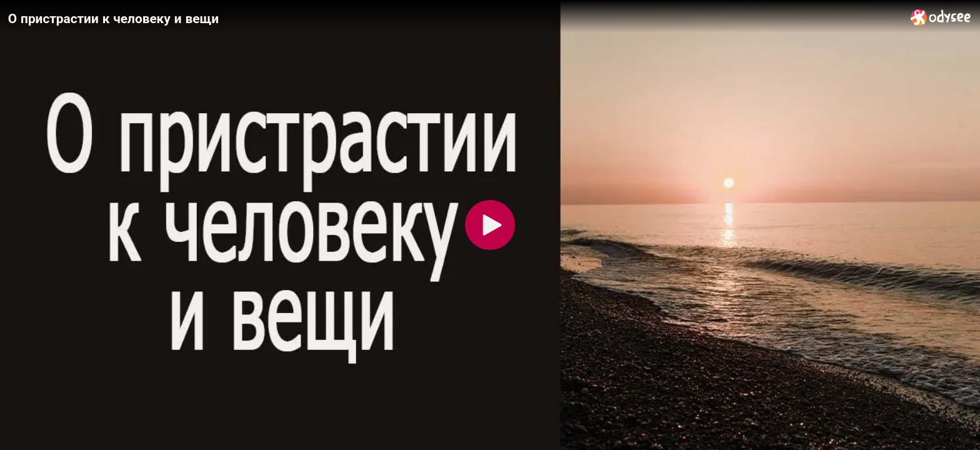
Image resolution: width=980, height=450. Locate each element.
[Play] (490, 225)
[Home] (941, 17)
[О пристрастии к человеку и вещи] (454, 18)
